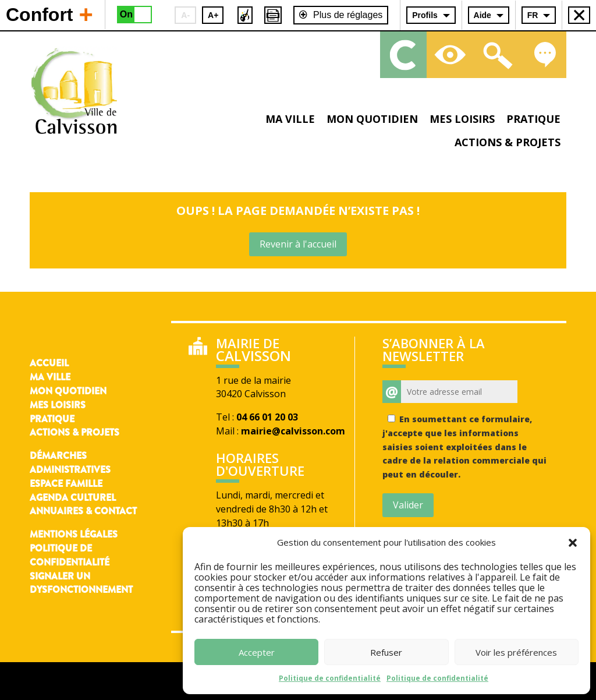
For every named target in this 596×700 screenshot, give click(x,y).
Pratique (533, 119)
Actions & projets (508, 142)
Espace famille (66, 484)
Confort (49, 14)
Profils (425, 15)
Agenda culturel (73, 498)
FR (533, 15)
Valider (408, 505)
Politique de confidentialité (330, 678)
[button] (573, 543)
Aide (483, 15)
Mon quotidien (372, 119)
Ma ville (290, 119)
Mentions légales (74, 534)
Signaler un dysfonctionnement (81, 583)
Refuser (386, 652)
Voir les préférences (516, 652)
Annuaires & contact (83, 511)
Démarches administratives (70, 463)
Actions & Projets (74, 432)
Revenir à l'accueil (298, 244)
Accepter (257, 652)
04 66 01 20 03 (267, 417)
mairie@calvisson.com (293, 431)
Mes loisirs (462, 119)
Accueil (49, 363)
